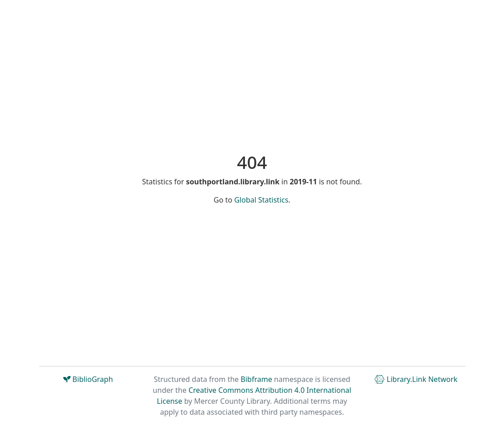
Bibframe (257, 379)
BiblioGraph (88, 379)
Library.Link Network (416, 379)
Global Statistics (261, 200)
